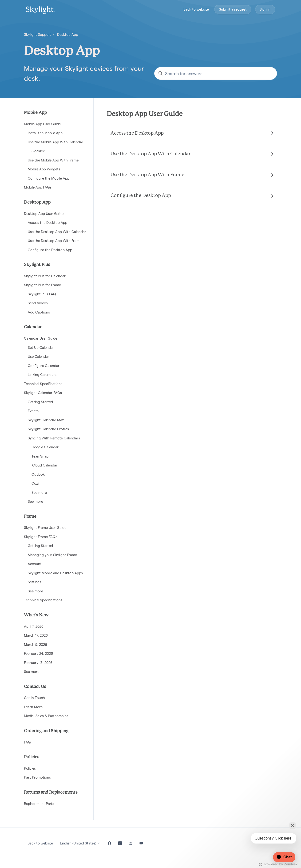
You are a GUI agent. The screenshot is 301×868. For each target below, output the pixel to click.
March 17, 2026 (36, 635)
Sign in (265, 9)
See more (39, 492)
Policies (32, 757)
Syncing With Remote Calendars (54, 438)
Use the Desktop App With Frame (55, 241)
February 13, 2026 (38, 663)
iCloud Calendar (44, 465)
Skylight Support (38, 34)
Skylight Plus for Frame (42, 285)
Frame (30, 517)
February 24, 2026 (38, 653)
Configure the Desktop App (50, 250)
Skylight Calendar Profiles (48, 429)
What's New (36, 615)
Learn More (33, 707)
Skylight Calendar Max (46, 420)
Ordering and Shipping (46, 731)
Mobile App (35, 113)
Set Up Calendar (41, 348)
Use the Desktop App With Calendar (57, 232)
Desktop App (68, 34)
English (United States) (80, 843)
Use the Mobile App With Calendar (55, 142)
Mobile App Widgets (44, 169)
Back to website (196, 9)
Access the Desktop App (48, 223)
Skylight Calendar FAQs (43, 393)
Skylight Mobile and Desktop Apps (55, 573)
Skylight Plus (37, 265)
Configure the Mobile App (49, 178)
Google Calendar (45, 447)
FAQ (27, 742)
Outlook (38, 474)
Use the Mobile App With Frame (53, 160)
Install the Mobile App (45, 133)
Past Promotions (37, 777)
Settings (34, 582)
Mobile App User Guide (42, 124)
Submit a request (233, 9)
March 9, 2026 (36, 645)
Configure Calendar (44, 366)
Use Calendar (38, 356)
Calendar (33, 327)
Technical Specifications (43, 384)
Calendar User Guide (41, 338)
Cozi (35, 483)
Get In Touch (34, 698)
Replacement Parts (39, 804)
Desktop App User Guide (145, 114)
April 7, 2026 (34, 626)
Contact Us (35, 687)
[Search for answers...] (216, 73)
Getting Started (40, 402)
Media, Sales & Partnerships (46, 716)
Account (35, 564)
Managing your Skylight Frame (52, 555)
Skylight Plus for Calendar (45, 276)
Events (33, 411)
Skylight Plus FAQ (42, 294)
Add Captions (39, 312)
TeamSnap (40, 456)
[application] (282, 857)
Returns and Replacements (51, 792)
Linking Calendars (42, 375)
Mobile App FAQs (38, 187)
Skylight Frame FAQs (41, 537)
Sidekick (38, 151)
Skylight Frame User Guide (45, 528)
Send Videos (38, 303)
